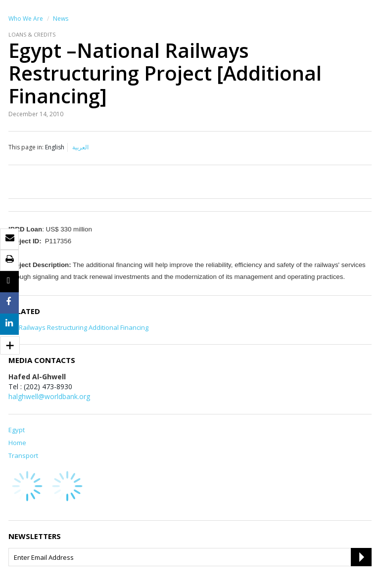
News (61, 19)
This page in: (26, 147)
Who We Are (26, 19)
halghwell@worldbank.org (49, 396)
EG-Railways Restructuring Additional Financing (78, 327)
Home (17, 443)
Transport (23, 455)
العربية (80, 147)
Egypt (17, 430)
